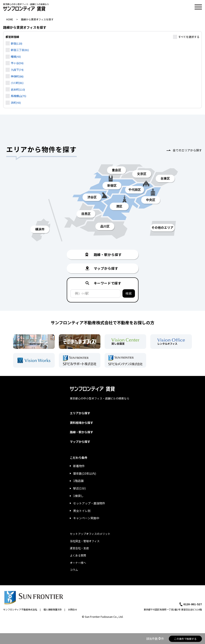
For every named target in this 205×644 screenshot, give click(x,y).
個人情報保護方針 (53, 609)
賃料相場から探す (82, 423)
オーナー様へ (78, 563)
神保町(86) (17, 76)
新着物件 (79, 466)
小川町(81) (17, 83)
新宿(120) (17, 43)
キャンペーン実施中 (86, 518)
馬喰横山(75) (19, 96)
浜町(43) (16, 103)
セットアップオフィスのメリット (90, 534)
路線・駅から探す (82, 432)
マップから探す (80, 442)
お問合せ (73, 609)
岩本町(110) (18, 89)
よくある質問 (78, 555)
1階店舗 (78, 481)
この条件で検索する (185, 639)
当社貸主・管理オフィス (85, 541)
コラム (74, 570)
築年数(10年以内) (85, 473)
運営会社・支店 (79, 548)
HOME (10, 19)
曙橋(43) (16, 57)
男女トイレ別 (82, 511)
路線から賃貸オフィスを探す (37, 19)
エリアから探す (80, 413)
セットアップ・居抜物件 (89, 503)
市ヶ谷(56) (17, 63)
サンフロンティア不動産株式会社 (20, 609)
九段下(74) (17, 70)
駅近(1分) (79, 488)
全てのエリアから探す (187, 150)
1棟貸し (78, 496)
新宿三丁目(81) (20, 50)
